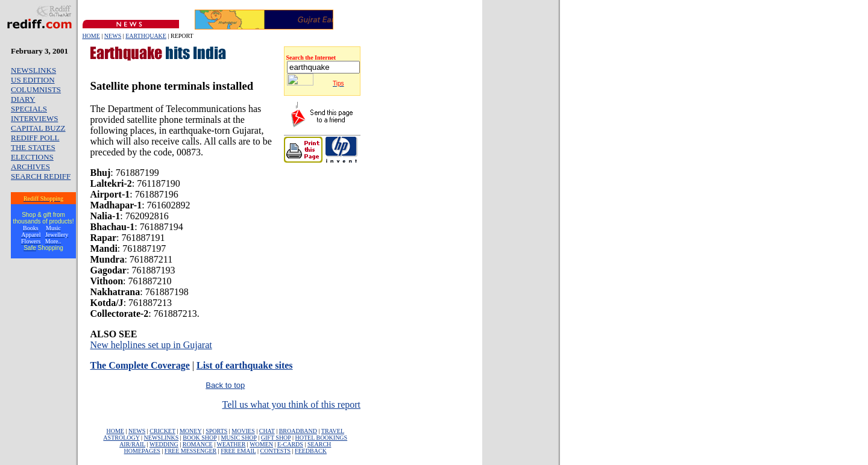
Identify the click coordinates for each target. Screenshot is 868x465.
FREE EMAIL (238, 451)
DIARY (23, 99)
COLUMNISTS (36, 89)
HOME (91, 36)
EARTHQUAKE (146, 36)
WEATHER (231, 444)
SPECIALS (29, 109)
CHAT (267, 431)
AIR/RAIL (132, 444)
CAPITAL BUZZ (38, 128)
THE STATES (33, 147)
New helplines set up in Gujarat (151, 345)
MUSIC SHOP (238, 438)
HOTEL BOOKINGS (322, 438)
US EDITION (33, 80)
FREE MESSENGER (190, 451)
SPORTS (216, 431)
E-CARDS (290, 444)
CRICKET (162, 431)
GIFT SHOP (276, 438)
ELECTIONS (32, 157)
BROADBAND (298, 431)
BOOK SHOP (200, 438)
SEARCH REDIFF (41, 176)
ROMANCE (198, 444)
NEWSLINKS (33, 70)
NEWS (113, 36)
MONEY (190, 431)
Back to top (225, 385)
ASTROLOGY (121, 438)
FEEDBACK (311, 451)
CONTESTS (276, 451)
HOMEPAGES (142, 451)
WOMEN (261, 444)
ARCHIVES (30, 167)
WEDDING (164, 444)
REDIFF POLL (35, 138)
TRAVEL (333, 431)
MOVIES (243, 431)
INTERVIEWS (34, 118)
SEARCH (319, 444)
